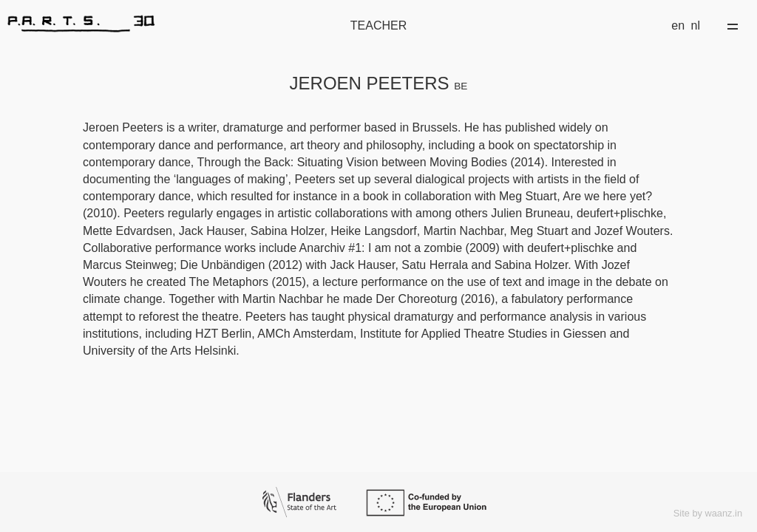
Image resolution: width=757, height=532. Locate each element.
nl (696, 25)
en (678, 25)
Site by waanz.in (708, 513)
